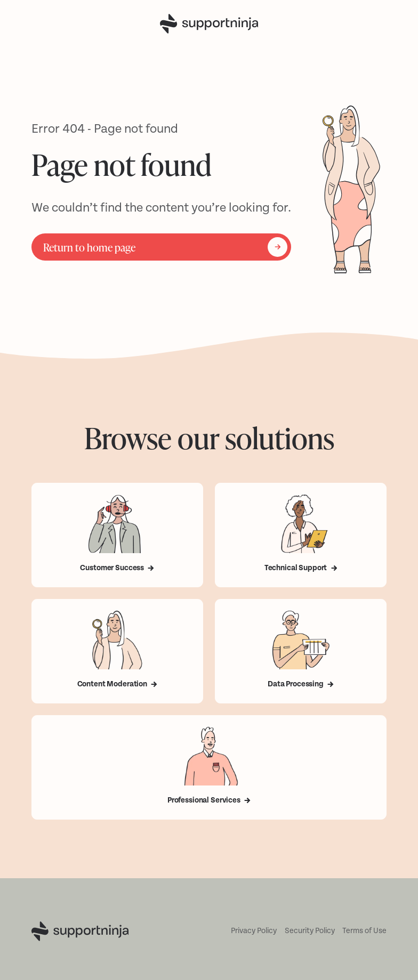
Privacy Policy (254, 931)
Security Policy (310, 931)
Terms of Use (364, 931)
